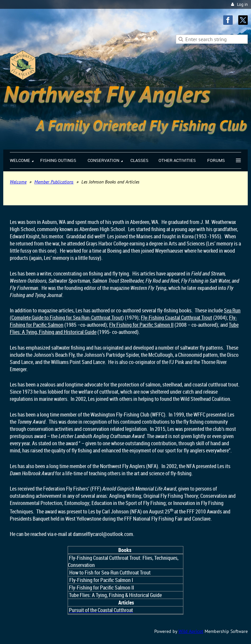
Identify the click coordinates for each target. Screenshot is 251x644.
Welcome (18, 182)
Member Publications (54, 182)
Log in (242, 4)
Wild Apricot (191, 631)
